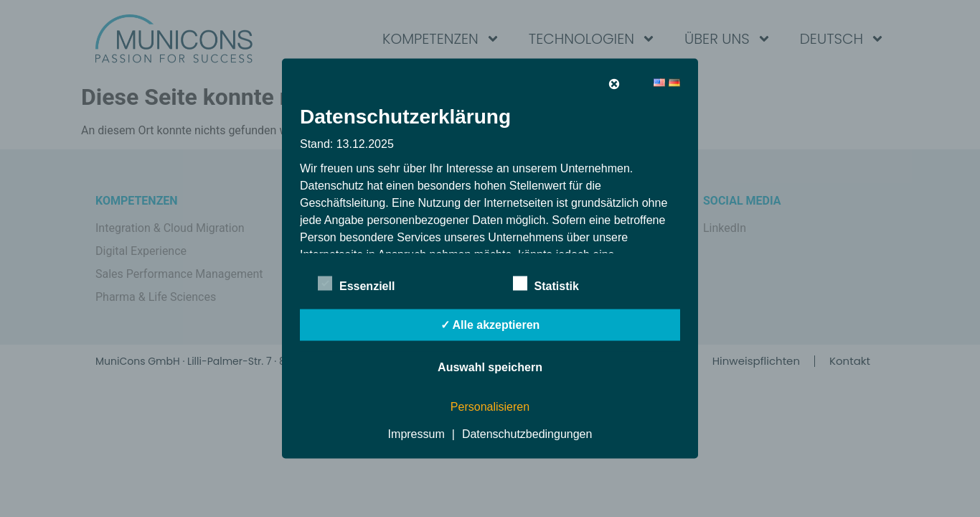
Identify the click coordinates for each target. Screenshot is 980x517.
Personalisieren (490, 407)
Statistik (546, 284)
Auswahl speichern (490, 367)
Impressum (416, 434)
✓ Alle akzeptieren (490, 325)
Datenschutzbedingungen (527, 434)
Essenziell (356, 284)
